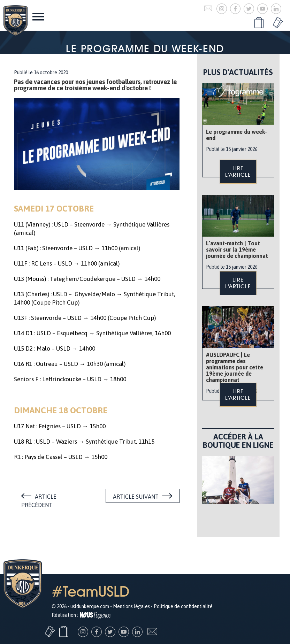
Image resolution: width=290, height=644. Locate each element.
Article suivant (136, 497)
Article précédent (39, 501)
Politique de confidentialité (183, 606)
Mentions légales (131, 606)
